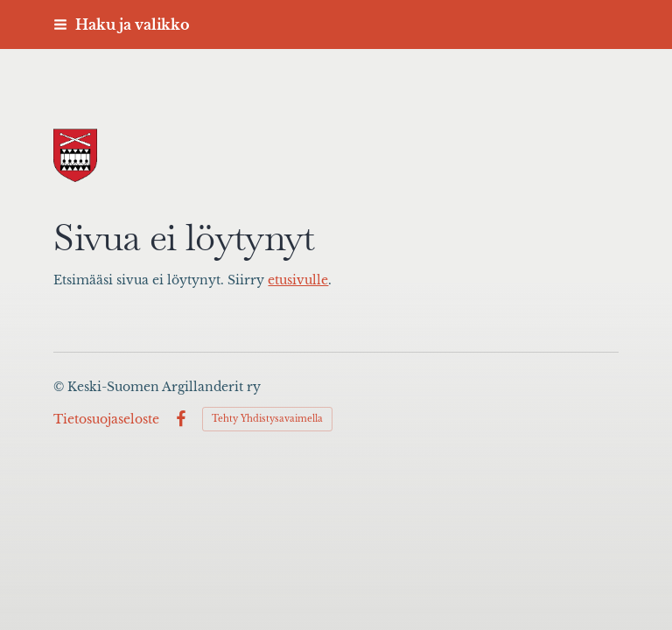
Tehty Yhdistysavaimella (267, 419)
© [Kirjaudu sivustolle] (60, 387)
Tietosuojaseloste (106, 419)
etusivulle (298, 280)
